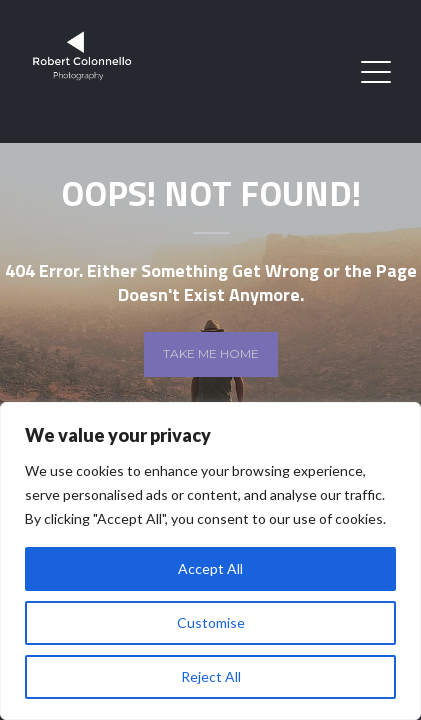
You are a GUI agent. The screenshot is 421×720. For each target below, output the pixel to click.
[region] (210, 561)
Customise (211, 622)
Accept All (210, 568)
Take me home (211, 353)
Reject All (211, 676)
